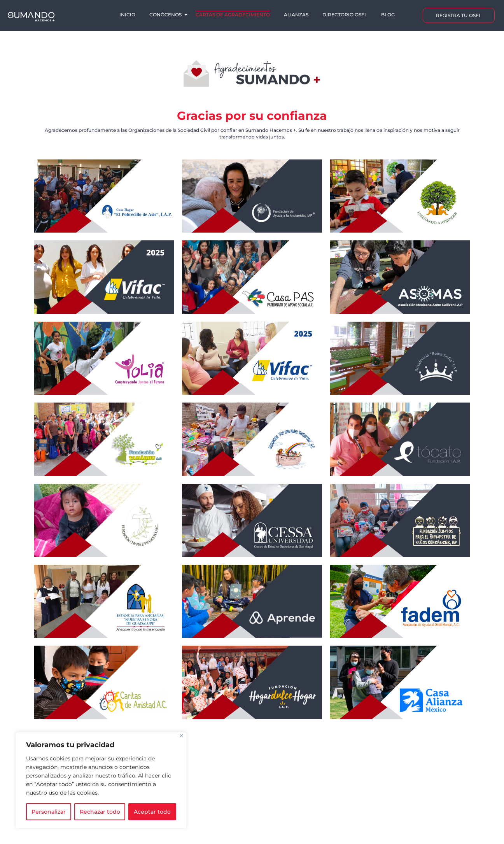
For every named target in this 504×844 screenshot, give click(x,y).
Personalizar (49, 812)
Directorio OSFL (345, 15)
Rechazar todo (100, 812)
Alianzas (296, 15)
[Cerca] (181, 736)
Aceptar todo (152, 812)
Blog (388, 15)
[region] (101, 780)
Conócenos (166, 15)
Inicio (127, 15)
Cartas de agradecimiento (233, 15)
